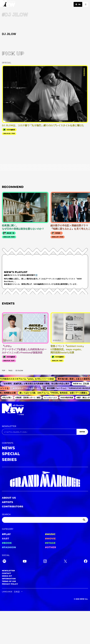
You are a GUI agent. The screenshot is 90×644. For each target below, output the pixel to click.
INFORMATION (9, 579)
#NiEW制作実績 (68, 397)
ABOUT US (9, 498)
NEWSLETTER (9, 426)
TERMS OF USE (9, 581)
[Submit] (84, 520)
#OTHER (51, 547)
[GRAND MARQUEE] (45, 479)
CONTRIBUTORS (13, 507)
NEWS (8, 448)
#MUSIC (50, 534)
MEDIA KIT (7, 576)
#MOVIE (50, 539)
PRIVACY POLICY (10, 584)
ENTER (82, 432)
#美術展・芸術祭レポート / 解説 (29, 397)
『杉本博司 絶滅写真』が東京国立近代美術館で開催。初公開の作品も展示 (37, 384)
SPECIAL (11, 454)
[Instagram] (45, 562)
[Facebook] (86, 562)
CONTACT (6, 573)
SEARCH (6, 514)
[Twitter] (65, 562)
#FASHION (9, 547)
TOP (4, 371)
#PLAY (6, 534)
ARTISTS (8, 502)
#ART (6, 539)
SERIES (9, 460)
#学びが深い (8, 397)
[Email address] (39, 432)
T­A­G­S (10, 371)
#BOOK (7, 543)
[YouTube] (25, 562)
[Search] (45, 520)
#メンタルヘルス (51, 397)
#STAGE (50, 543)
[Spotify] (4, 562)
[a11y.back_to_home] (8, 4)
